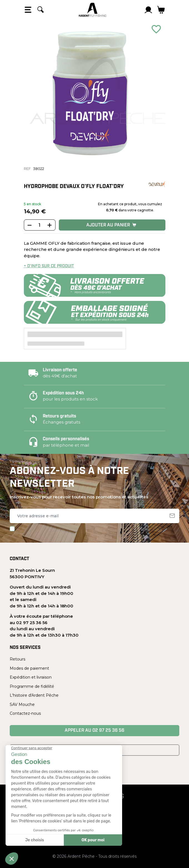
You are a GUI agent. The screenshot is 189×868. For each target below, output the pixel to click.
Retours (17, 659)
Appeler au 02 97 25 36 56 (94, 731)
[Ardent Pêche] (92, 10)
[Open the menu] (28, 10)
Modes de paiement (29, 668)
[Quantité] (40, 225)
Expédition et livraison (31, 677)
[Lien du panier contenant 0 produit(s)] (161, 10)
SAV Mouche (22, 704)
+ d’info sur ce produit (49, 266)
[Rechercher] (41, 10)
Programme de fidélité (32, 686)
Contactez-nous (25, 713)
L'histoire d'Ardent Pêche (34, 695)
